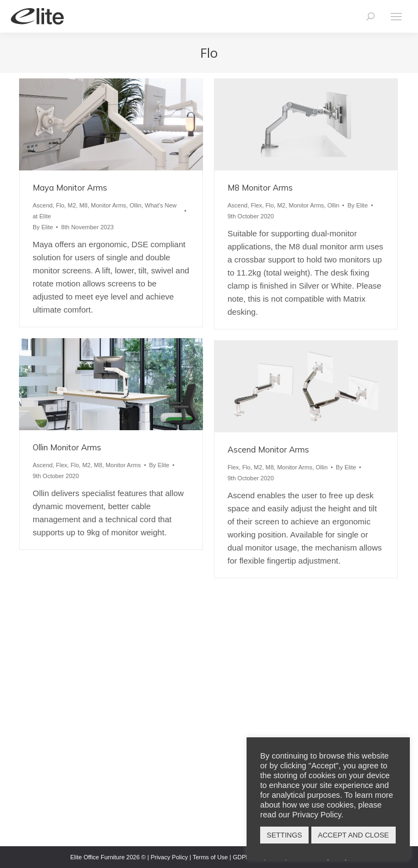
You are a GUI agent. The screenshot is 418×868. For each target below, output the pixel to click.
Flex (257, 205)
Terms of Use (210, 857)
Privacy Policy (169, 857)
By (43, 227)
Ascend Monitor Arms (268, 450)
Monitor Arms (109, 205)
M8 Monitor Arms (260, 188)
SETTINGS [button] (284, 835)
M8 (84, 205)
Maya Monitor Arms (70, 188)
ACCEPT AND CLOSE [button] (354, 835)
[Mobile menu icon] (396, 17)
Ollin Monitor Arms (67, 447)
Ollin (136, 205)
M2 (72, 205)
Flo (60, 205)
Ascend (43, 205)
